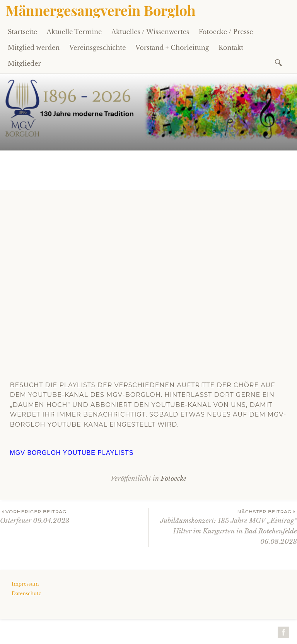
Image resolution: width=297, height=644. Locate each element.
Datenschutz (26, 594)
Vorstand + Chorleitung (172, 48)
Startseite (22, 32)
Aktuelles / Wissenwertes (150, 32)
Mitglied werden (34, 48)
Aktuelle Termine (74, 32)
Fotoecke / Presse (226, 32)
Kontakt (231, 48)
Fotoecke (173, 479)
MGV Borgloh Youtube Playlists (72, 453)
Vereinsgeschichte (98, 48)
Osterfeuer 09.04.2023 (74, 516)
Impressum (25, 584)
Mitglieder (24, 63)
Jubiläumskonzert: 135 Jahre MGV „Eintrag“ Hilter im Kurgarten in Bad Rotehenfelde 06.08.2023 (223, 527)
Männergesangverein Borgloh (101, 10)
